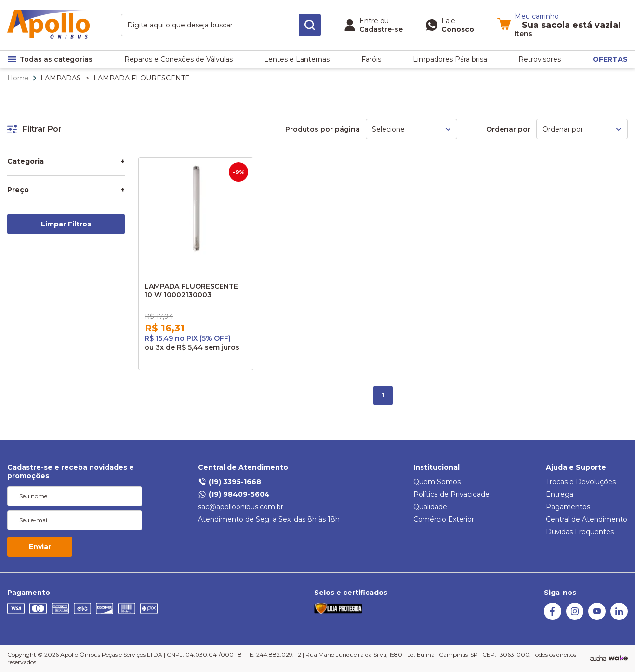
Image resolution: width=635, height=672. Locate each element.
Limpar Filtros (66, 224)
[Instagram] (575, 618)
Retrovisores (540, 59)
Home (18, 78)
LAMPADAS (61, 78)
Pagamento (29, 593)
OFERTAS (610, 59)
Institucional (437, 467)
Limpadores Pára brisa (450, 59)
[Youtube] (597, 618)
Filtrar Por (34, 129)
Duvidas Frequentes (580, 532)
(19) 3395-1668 (230, 482)
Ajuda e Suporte (576, 467)
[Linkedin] (619, 618)
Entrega (560, 494)
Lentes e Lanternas (297, 59)
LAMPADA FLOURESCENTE (142, 78)
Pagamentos (568, 507)
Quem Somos (437, 482)
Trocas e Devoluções (581, 482)
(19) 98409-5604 (234, 494)
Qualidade (430, 507)
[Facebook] (553, 618)
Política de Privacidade (451, 494)
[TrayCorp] (618, 659)
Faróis (371, 59)
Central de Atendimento (243, 467)
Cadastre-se (381, 29)
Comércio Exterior (444, 519)
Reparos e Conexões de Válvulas (179, 59)
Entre (369, 21)
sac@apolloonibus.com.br (241, 507)
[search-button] (310, 25)
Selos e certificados (351, 593)
